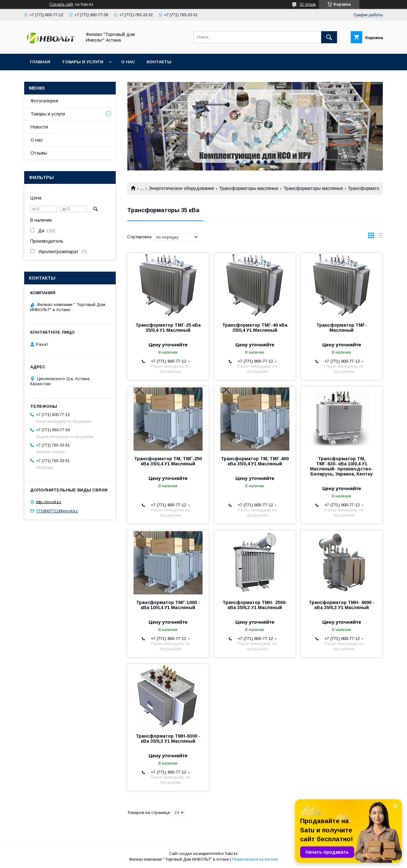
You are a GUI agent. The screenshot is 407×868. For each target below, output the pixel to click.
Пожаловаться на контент (255, 859)
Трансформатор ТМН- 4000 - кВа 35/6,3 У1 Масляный (342, 605)
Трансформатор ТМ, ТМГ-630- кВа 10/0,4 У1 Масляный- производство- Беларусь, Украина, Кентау (341, 466)
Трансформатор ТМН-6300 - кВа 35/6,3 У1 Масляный (168, 739)
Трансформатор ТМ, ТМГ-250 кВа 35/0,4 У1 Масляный (168, 461)
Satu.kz (231, 854)
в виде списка (380, 237)
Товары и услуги (83, 62)
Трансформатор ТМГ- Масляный (342, 328)
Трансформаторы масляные (249, 188)
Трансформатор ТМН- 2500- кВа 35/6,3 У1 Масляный (255, 605)
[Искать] (329, 37)
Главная (40, 62)
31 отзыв (308, 4)
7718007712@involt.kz (57, 511)
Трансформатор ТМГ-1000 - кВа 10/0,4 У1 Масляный (168, 605)
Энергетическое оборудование (181, 188)
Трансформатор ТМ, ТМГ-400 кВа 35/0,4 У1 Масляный (255, 461)
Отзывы (39, 153)
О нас (128, 62)
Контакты (159, 62)
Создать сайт (61, 4)
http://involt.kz (49, 502)
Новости (39, 127)
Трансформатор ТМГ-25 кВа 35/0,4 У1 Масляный (168, 328)
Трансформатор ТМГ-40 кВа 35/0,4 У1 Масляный (255, 328)
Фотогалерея (44, 101)
